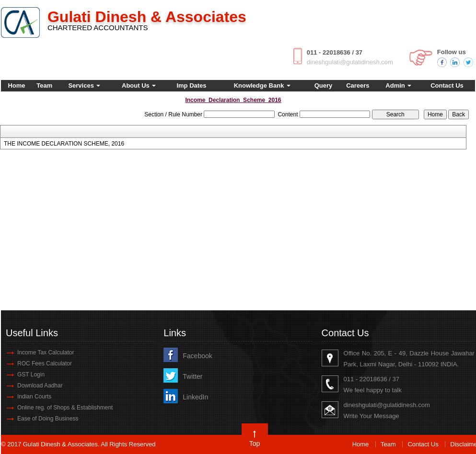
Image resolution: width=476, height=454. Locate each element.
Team (44, 85)
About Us (139, 85)
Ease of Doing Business (48, 419)
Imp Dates (191, 85)
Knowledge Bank (262, 85)
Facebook (197, 356)
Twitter (192, 376)
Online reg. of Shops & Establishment (65, 408)
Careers (358, 85)
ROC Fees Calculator (45, 363)
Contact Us (447, 85)
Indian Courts (34, 397)
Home (16, 85)
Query (324, 85)
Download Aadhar (40, 386)
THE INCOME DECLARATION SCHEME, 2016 (64, 144)
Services (84, 85)
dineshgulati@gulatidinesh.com (350, 62)
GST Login (31, 375)
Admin (398, 85)
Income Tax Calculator (46, 352)
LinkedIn (195, 397)
